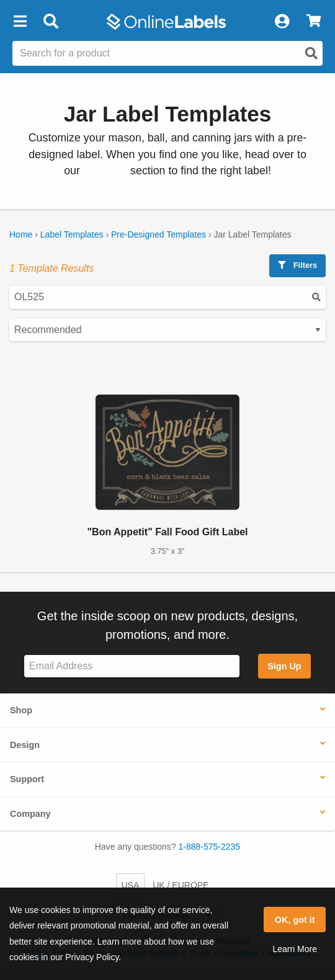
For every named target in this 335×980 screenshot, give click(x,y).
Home (21, 234)
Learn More (295, 949)
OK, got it (295, 920)
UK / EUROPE (181, 885)
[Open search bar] (51, 22)
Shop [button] (21, 710)
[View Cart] (314, 22)
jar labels (105, 171)
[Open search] (311, 53)
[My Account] (282, 22)
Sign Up (284, 666)
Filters (297, 265)
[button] (20, 22)
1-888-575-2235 (210, 847)
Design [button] (25, 745)
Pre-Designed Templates (159, 234)
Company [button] (30, 814)
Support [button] (27, 779)
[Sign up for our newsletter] (132, 666)
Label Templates (72, 234)
